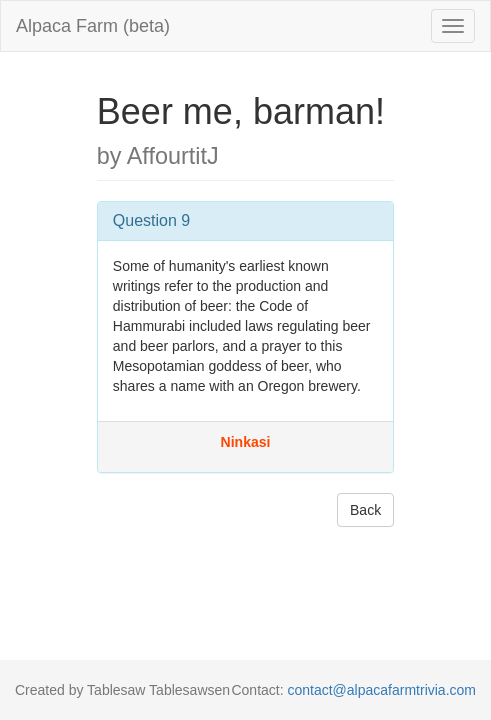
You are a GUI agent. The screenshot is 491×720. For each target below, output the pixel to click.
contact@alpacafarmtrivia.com (381, 690)
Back (365, 510)
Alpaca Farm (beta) (93, 26)
